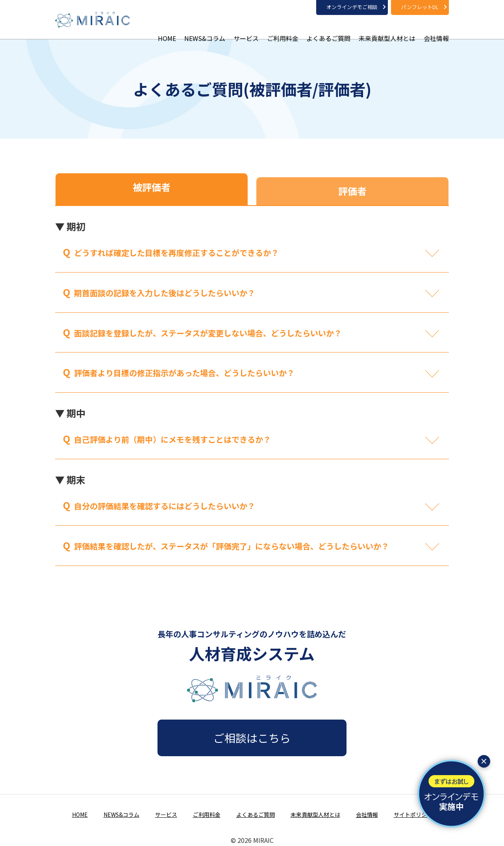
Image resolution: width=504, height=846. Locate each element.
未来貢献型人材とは (387, 28)
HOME (167, 28)
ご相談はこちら (252, 738)
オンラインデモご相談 (352, 7)
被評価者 (152, 187)
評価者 (352, 191)
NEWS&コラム (205, 28)
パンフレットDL (420, 7)
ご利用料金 (283, 28)
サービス (246, 28)
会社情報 (436, 28)
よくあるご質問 (328, 28)
